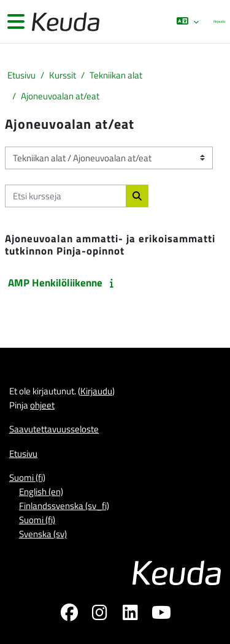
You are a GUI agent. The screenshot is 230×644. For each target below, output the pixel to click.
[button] (188, 21)
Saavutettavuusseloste (54, 429)
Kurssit (63, 75)
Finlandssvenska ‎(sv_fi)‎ (64, 506)
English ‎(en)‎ (41, 492)
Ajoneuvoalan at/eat (60, 96)
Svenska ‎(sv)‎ (43, 534)
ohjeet (42, 405)
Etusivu (21, 75)
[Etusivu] (64, 22)
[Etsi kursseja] (66, 196)
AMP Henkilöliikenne (55, 283)
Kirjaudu (219, 21)
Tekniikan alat (116, 75)
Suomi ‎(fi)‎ (27, 477)
